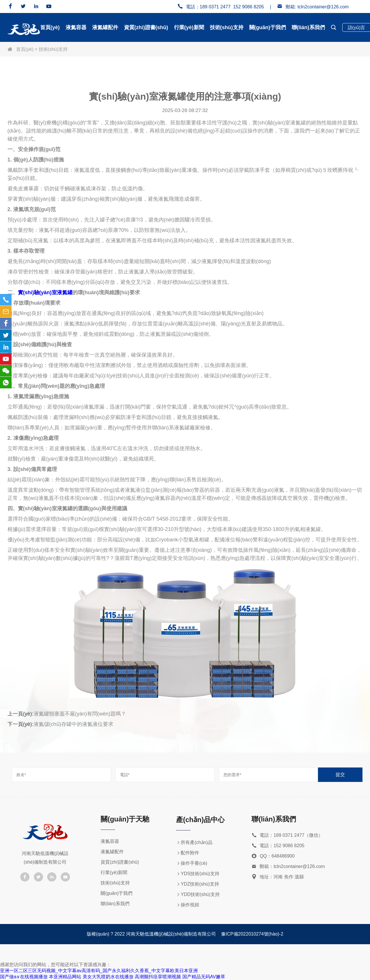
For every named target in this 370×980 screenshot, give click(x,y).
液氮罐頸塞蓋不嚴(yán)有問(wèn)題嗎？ (80, 714)
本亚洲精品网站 (65, 977)
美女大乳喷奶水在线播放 (108, 977)
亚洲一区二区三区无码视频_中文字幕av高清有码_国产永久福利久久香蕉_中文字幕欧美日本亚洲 (99, 971)
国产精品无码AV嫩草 (204, 977)
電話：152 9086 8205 (278, 846)
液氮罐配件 (105, 27)
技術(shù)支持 (227, 27)
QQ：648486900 (273, 856)
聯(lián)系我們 (308, 27)
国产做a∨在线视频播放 (24, 977)
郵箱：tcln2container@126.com (288, 867)
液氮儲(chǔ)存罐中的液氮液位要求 (73, 724)
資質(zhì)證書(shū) (146, 27)
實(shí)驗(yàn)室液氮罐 (45, 292)
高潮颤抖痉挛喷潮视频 (158, 977)
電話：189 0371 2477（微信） (287, 835)
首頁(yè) (50, 27)
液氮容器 (76, 27)
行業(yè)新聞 (189, 27)
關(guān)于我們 (268, 27)
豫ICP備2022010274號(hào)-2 (252, 934)
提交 (340, 775)
